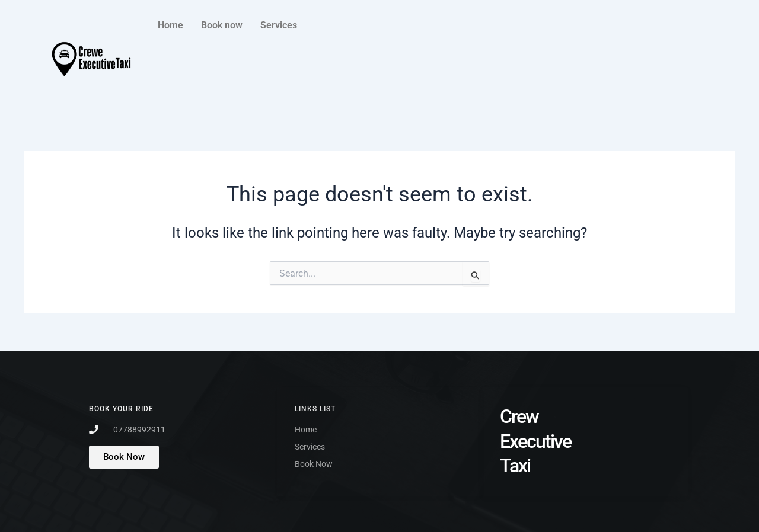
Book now (222, 25)
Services (279, 25)
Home (170, 25)
